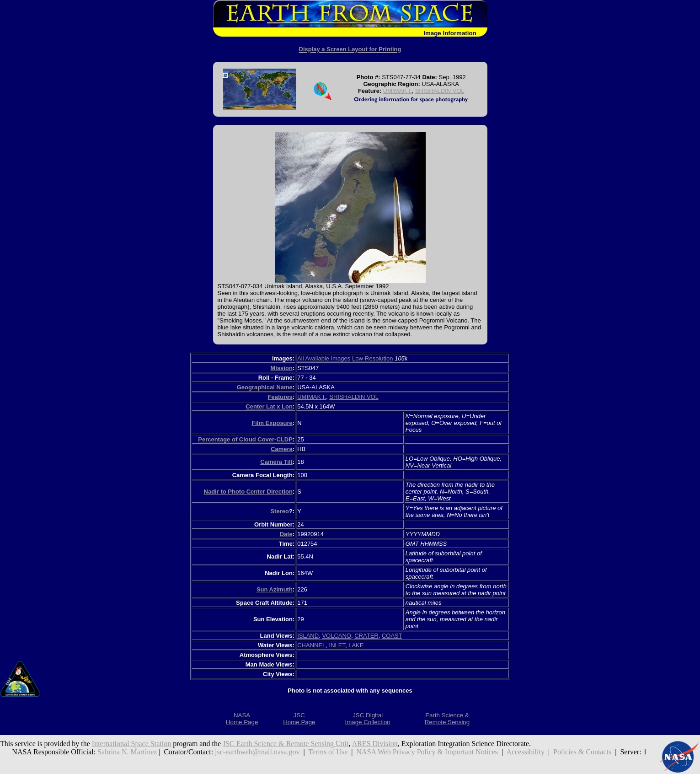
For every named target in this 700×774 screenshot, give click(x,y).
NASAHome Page (242, 719)
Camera (282, 449)
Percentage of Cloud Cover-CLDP (245, 439)
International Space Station (131, 744)
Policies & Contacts (582, 752)
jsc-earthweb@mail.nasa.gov (257, 752)
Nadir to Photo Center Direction (248, 492)
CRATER (366, 636)
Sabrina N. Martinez (127, 752)
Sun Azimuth (275, 589)
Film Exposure (272, 423)
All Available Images (324, 358)
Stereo (279, 511)
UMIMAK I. (398, 91)
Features (280, 397)
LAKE (356, 645)
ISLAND (308, 636)
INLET (337, 645)
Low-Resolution (373, 358)
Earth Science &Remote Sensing (447, 719)
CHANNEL (311, 645)
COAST (392, 636)
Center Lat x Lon (269, 406)
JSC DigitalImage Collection (367, 719)
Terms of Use (328, 752)
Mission (281, 368)
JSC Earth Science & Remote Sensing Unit (286, 744)
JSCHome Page (299, 719)
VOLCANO (337, 636)
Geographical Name (265, 387)
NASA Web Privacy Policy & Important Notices (427, 752)
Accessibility (525, 752)
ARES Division (375, 744)
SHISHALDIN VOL (440, 91)
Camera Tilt (276, 462)
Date (286, 534)
